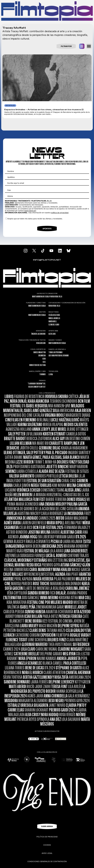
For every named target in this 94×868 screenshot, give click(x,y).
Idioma (10, 196)
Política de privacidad (47, 837)
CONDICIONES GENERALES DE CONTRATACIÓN (47, 861)
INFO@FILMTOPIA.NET (47, 260)
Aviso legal (47, 853)
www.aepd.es (30, 211)
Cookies (47, 845)
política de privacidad (60, 213)
